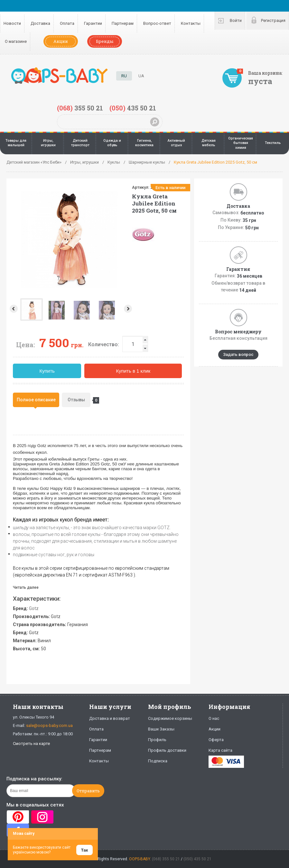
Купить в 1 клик (133, 371)
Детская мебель (209, 143)
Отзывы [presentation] (79, 400)
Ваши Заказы (161, 729)
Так (84, 850)
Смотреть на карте (31, 744)
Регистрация (273, 20)
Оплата (67, 23)
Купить (47, 371)
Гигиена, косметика (144, 143)
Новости (12, 23)
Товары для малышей (16, 143)
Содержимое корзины (170, 718)
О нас (214, 718)
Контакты (191, 23)
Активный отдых (176, 143)
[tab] (36, 400)
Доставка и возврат (110, 718)
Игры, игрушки (48, 143)
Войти (236, 20)
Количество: (104, 344)
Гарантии (93, 23)
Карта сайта (220, 750)
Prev (13, 309)
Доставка (40, 23)
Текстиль (273, 143)
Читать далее (26, 587)
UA (141, 76)
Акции (61, 41)
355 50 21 (80, 108)
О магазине (16, 41)
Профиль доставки (167, 750)
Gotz (34, 608)
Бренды (105, 41)
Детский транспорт (80, 143)
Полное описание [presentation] (36, 400)
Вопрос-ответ (157, 23)
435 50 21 (133, 108)
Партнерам (123, 23)
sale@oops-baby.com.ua (49, 725)
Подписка (158, 761)
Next (129, 309)
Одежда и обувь (112, 143)
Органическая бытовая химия (241, 143)
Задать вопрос (238, 354)
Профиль (157, 740)
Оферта (216, 740)
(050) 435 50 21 (197, 859)
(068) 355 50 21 (166, 859)
